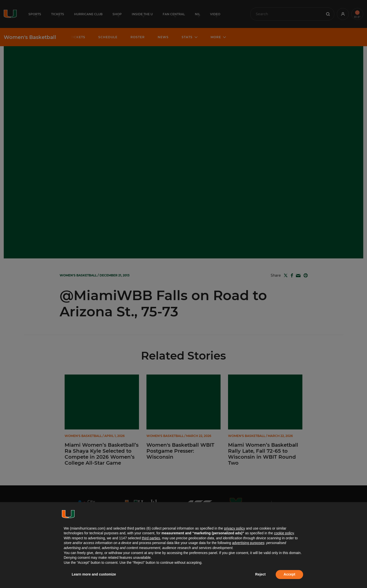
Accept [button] (290, 574)
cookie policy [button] (284, 533)
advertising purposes (248, 543)
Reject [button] (260, 574)
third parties (151, 538)
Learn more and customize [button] (94, 574)
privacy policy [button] (235, 528)
